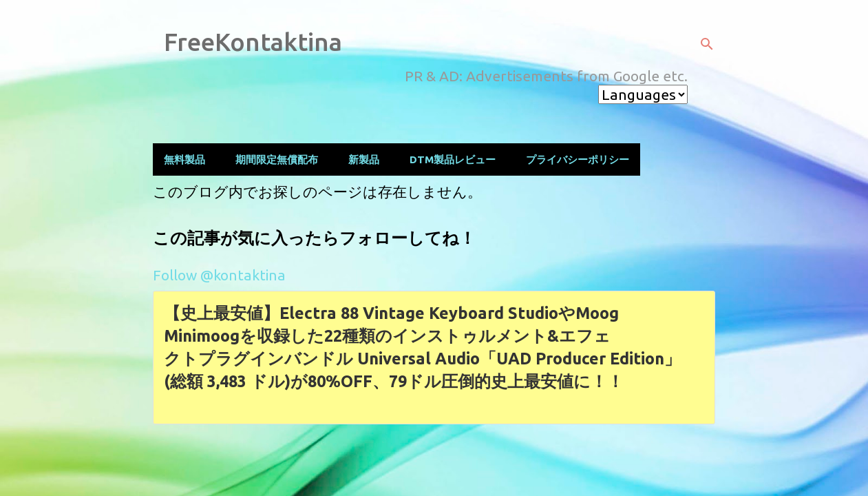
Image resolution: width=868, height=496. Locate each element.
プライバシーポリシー (578, 159)
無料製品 (184, 159)
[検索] (707, 44)
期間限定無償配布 (277, 159)
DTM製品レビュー (453, 159)
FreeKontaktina (253, 42)
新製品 (364, 159)
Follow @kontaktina (219, 275)
